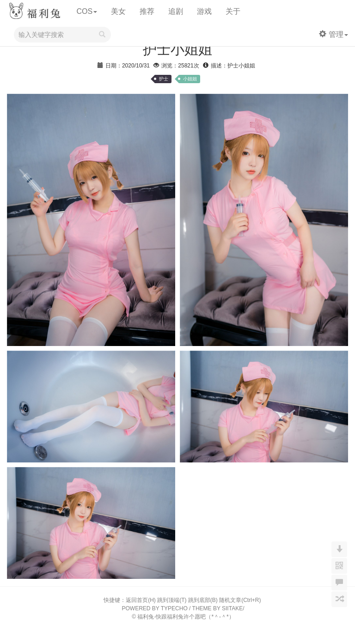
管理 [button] (334, 34)
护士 (164, 79)
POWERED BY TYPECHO (155, 608)
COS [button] (87, 11)
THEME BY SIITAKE (218, 608)
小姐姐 (190, 79)
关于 (233, 11)
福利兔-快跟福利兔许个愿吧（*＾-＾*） (186, 617)
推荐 (147, 11)
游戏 (204, 11)
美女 (118, 11)
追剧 (176, 11)
